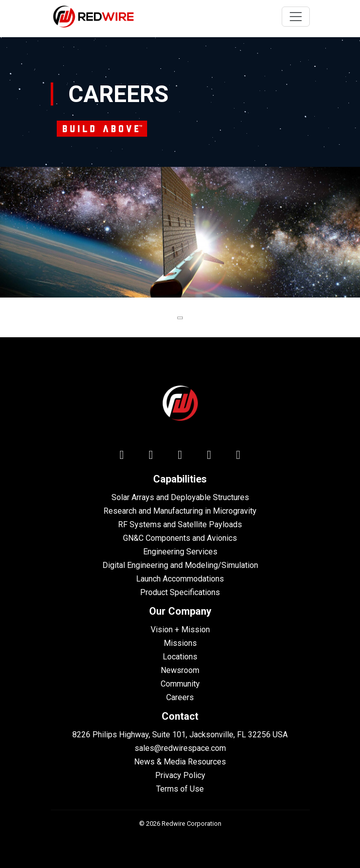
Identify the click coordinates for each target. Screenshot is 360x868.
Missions (180, 643)
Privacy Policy (180, 775)
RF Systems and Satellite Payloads (180, 524)
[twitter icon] (151, 457)
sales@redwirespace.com (180, 748)
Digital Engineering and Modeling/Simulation (180, 565)
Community (180, 684)
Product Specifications (180, 592)
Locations (180, 657)
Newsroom (180, 670)
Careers (180, 697)
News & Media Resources (180, 762)
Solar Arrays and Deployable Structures (180, 497)
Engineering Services (180, 552)
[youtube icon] (209, 457)
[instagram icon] (238, 457)
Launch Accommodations (180, 579)
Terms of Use (180, 789)
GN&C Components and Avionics (180, 538)
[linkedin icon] (122, 457)
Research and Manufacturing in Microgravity (180, 511)
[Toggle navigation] (296, 17)
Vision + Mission (180, 630)
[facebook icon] (180, 457)
